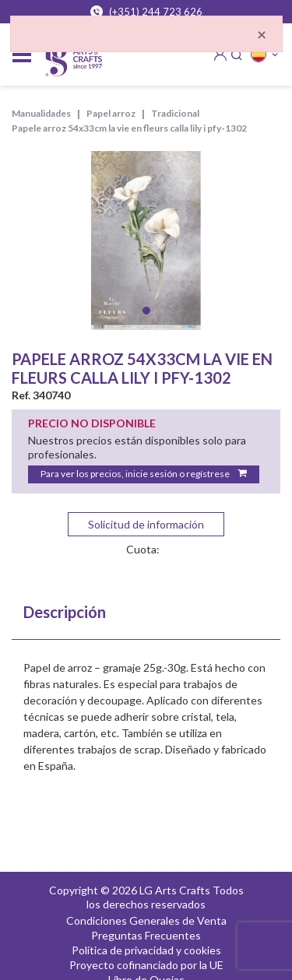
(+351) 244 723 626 (146, 12)
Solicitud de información (146, 524)
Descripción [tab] (65, 612)
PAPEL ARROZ (111, 113)
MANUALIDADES (41, 113)
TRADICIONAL (175, 113)
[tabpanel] (146, 241)
